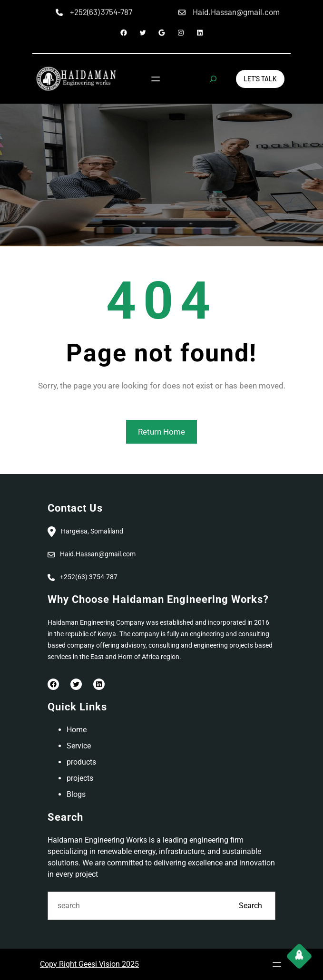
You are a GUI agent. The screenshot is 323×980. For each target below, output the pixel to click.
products (81, 762)
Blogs (76, 794)
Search (250, 906)
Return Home (161, 432)
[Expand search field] (213, 79)
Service (79, 746)
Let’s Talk (260, 79)
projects (80, 778)
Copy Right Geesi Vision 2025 (89, 964)
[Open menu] (155, 79)
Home (77, 730)
